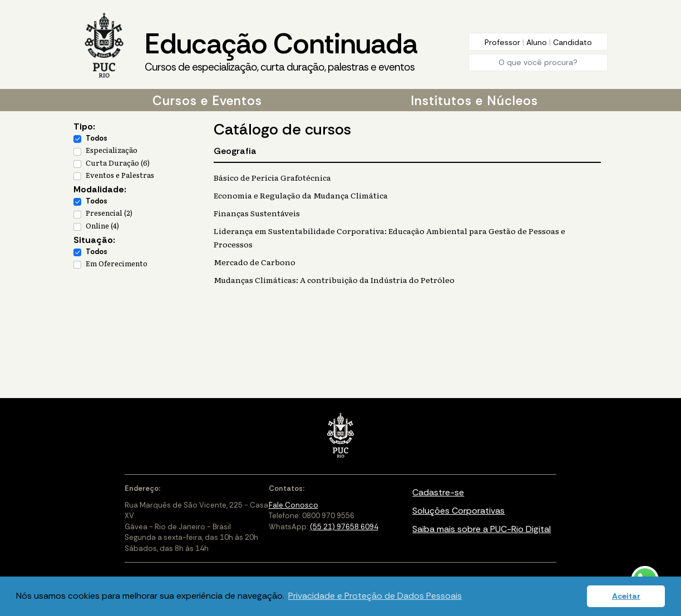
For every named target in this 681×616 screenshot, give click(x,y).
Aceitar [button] (626, 596)
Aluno (538, 42)
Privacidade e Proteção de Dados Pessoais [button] (375, 596)
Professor (504, 42)
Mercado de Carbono (255, 262)
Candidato (573, 42)
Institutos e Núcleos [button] (474, 101)
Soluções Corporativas (458, 511)
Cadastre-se (438, 492)
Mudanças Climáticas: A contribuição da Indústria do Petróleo (334, 280)
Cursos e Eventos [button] (207, 101)
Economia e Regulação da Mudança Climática (301, 195)
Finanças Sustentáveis (257, 213)
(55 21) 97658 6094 (344, 527)
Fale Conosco (293, 505)
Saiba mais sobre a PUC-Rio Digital (482, 529)
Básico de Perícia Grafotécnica (272, 177)
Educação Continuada (281, 51)
